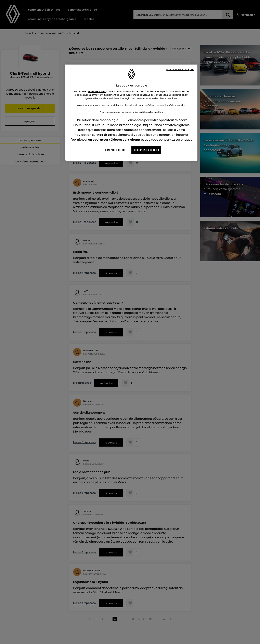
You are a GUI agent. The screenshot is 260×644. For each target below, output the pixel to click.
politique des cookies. (151, 112)
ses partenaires (97, 91)
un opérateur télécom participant (114, 139)
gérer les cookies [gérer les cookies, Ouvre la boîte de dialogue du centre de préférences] (115, 150)
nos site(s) (105, 135)
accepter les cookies (146, 150)
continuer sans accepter (180, 69)
